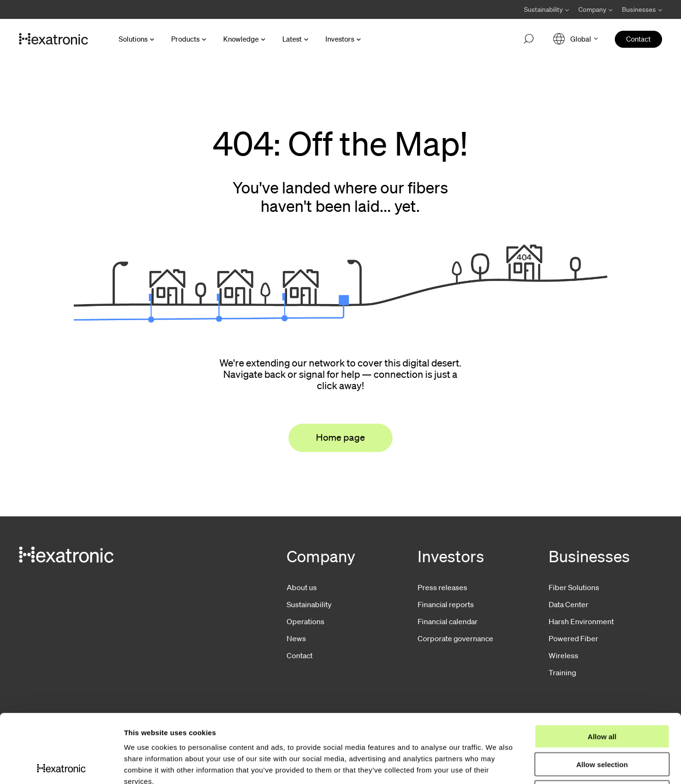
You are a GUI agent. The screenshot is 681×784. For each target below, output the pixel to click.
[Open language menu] (576, 39)
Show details (496, 765)
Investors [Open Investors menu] (340, 39)
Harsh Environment (581, 621)
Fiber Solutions (574, 587)
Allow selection (602, 696)
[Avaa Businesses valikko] (640, 9)
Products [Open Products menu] (185, 39)
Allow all (602, 668)
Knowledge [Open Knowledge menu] (241, 39)
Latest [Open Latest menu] (292, 39)
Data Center (568, 604)
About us (302, 587)
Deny (602, 724)
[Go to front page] (53, 39)
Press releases (442, 587)
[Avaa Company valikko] (595, 9)
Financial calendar (448, 621)
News (296, 638)
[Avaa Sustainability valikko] (546, 9)
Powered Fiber (573, 638)
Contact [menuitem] (638, 39)
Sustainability (309, 604)
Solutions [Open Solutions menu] (133, 39)
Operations (306, 621)
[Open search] (529, 39)
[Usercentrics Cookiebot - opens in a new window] (61, 766)
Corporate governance (455, 638)
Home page (340, 437)
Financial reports (446, 604)
